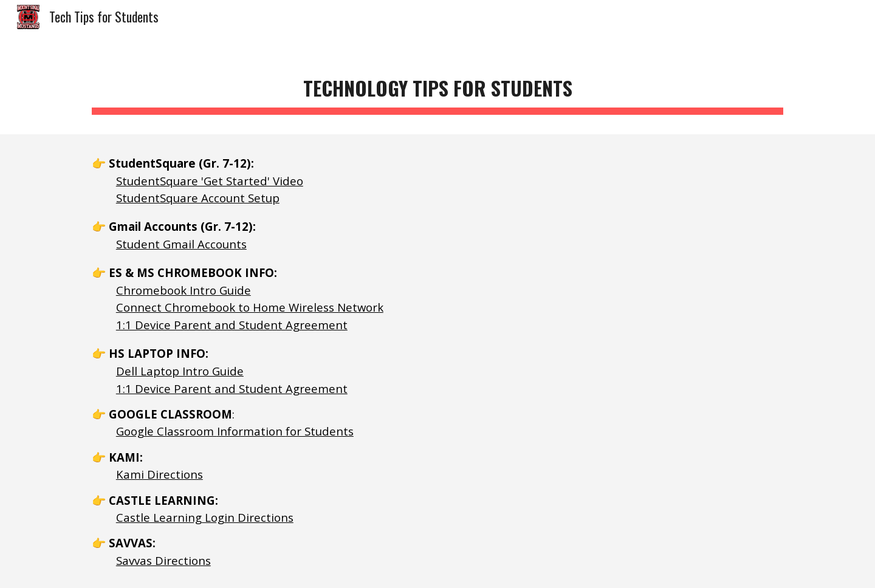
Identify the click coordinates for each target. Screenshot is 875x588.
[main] (437, 85)
